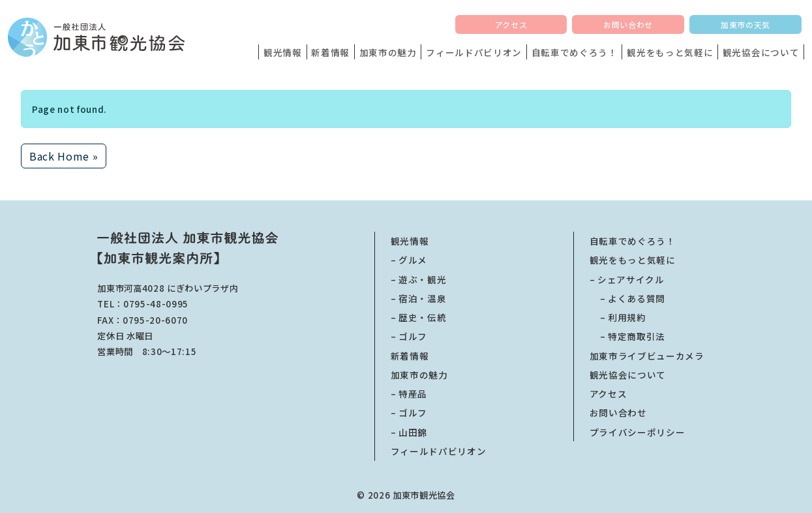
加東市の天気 (745, 24)
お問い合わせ (628, 24)
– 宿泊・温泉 (419, 298)
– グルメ (409, 260)
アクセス (511, 24)
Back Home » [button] (64, 156)
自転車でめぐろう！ (575, 52)
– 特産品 (409, 394)
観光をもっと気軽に (670, 52)
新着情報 (330, 52)
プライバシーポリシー (638, 432)
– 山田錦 (409, 432)
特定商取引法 (627, 336)
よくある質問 (627, 298)
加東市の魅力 (388, 52)
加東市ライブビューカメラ (647, 356)
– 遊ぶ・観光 (419, 279)
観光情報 (283, 52)
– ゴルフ (409, 336)
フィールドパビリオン (474, 52)
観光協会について (761, 52)
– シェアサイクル (627, 279)
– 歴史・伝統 (419, 317)
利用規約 (618, 317)
